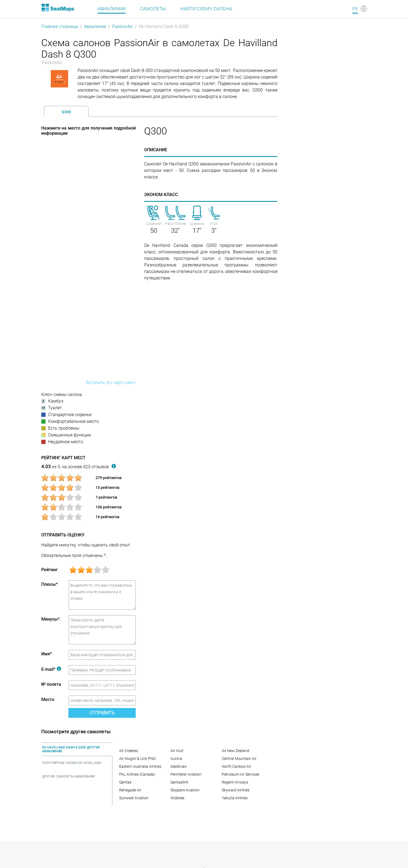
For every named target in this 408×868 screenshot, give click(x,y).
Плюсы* (50, 584)
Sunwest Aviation (134, 798)
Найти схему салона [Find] (206, 9)
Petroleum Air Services (241, 774)
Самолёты (153, 9)
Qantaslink (179, 782)
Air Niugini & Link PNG (137, 759)
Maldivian (179, 766)
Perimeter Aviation (186, 774)
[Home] (58, 8)
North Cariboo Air (236, 766)
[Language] (360, 9)
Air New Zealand (235, 751)
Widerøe (177, 798)
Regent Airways (235, 782)
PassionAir (122, 26)
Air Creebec (129, 751)
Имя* (47, 654)
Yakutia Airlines (235, 798)
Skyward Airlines (236, 790)
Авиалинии (95, 26)
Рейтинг (50, 570)
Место (48, 699)
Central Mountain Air (239, 759)
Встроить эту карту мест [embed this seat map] (111, 383)
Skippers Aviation (185, 790)
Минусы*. (51, 619)
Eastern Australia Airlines (140, 766)
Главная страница (60, 26)
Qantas (125, 782)
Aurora (176, 759)
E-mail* (51, 669)
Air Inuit (177, 751)
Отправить (102, 713)
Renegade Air (130, 790)
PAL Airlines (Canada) (137, 774)
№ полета (51, 684)
